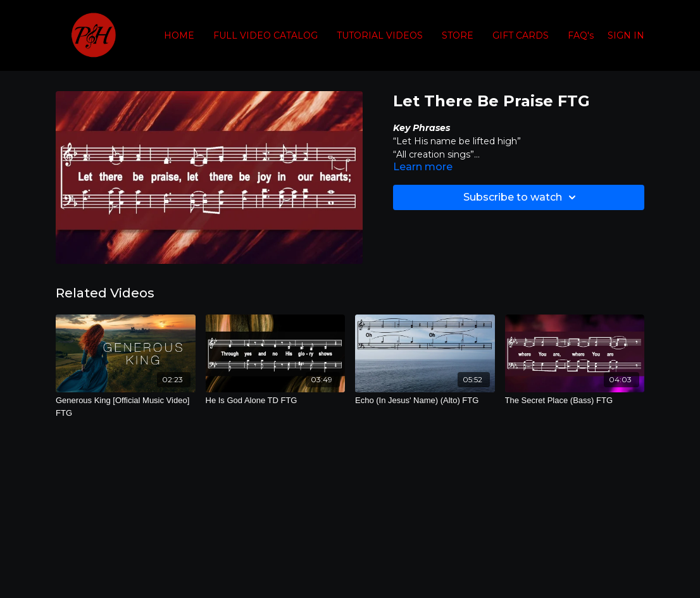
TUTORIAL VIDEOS (380, 35)
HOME (179, 35)
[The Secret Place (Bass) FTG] (575, 401)
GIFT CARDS (521, 35)
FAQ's (581, 35)
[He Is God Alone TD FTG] (276, 401)
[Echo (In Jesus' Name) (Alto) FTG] (425, 401)
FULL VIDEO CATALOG (266, 35)
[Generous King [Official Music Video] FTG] (126, 407)
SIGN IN (626, 35)
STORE (458, 35)
